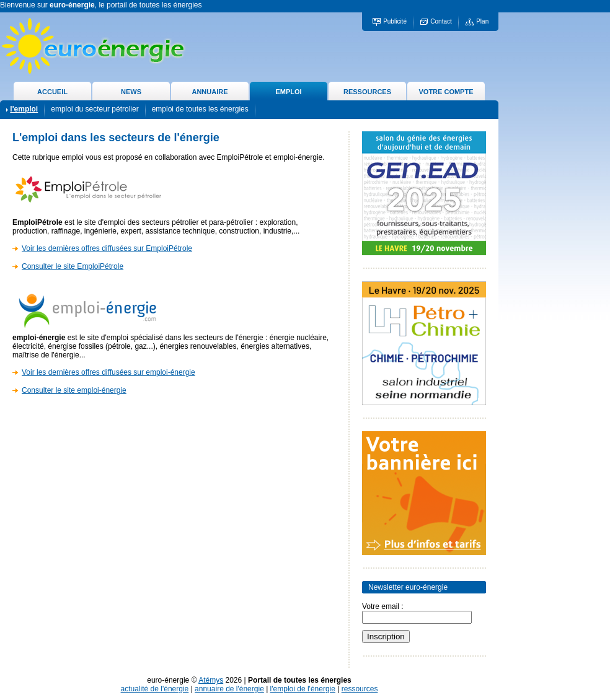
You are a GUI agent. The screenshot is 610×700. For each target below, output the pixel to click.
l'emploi (24, 109)
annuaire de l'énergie (229, 689)
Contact (441, 21)
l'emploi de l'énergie (303, 689)
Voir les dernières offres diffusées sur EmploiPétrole (107, 248)
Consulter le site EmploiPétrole (73, 266)
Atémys (211, 680)
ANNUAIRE (210, 92)
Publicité (395, 21)
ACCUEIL (52, 92)
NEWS (131, 92)
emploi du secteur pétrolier (95, 109)
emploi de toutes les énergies (200, 109)
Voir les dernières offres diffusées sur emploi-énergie (108, 372)
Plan (482, 21)
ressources (360, 689)
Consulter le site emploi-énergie (74, 390)
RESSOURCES (367, 92)
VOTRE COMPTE (446, 92)
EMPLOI (288, 92)
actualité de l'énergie (155, 689)
